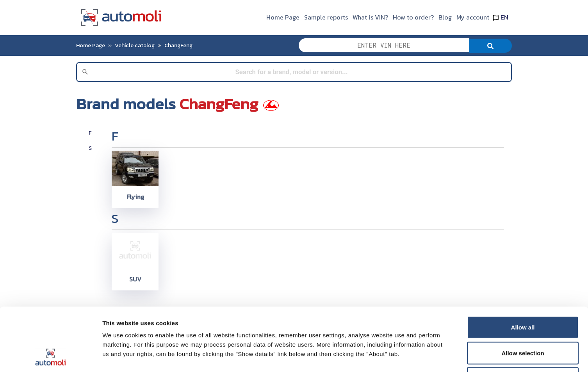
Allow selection (523, 295)
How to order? (413, 17)
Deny (523, 321)
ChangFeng (178, 45)
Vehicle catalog (135, 45)
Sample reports (326, 17)
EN (501, 17)
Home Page (283, 17)
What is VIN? (370, 17)
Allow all (523, 270)
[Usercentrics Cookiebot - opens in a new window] (51, 357)
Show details (410, 357)
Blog (445, 17)
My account (473, 17)
